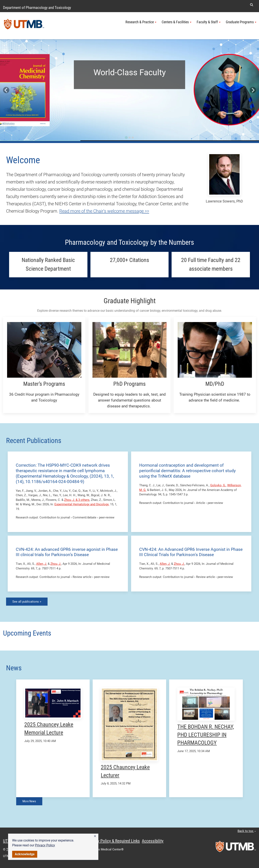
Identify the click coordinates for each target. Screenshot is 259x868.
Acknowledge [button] (25, 854)
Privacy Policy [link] (45, 845)
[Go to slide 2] (129, 138)
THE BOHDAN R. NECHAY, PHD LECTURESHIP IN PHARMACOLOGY (206, 735)
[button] (95, 836)
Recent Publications (34, 441)
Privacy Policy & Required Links (113, 841)
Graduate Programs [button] (241, 22)
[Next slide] (253, 90)
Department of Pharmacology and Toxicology (37, 8)
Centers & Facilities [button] (177, 22)
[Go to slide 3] (133, 138)
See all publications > (27, 602)
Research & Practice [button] (141, 22)
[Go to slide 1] (126, 138)
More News (29, 801)
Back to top (247, 831)
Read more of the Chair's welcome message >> (104, 211)
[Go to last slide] (6, 90)
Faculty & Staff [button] (209, 22)
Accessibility (153, 841)
